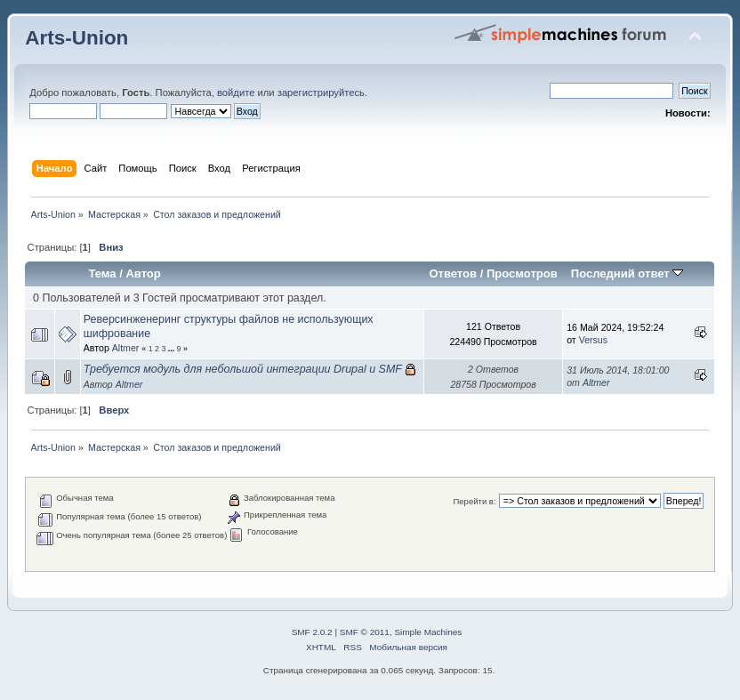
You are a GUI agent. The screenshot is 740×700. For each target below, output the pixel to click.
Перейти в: (474, 501)
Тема (102, 274)
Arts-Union (76, 38)
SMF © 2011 (365, 632)
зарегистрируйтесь (321, 93)
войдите (236, 93)
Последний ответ (627, 274)
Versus (593, 340)
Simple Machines (428, 632)
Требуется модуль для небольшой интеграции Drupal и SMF (243, 369)
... (173, 349)
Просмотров (522, 274)
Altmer (126, 348)
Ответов (453, 274)
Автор (143, 274)
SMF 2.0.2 (312, 632)
